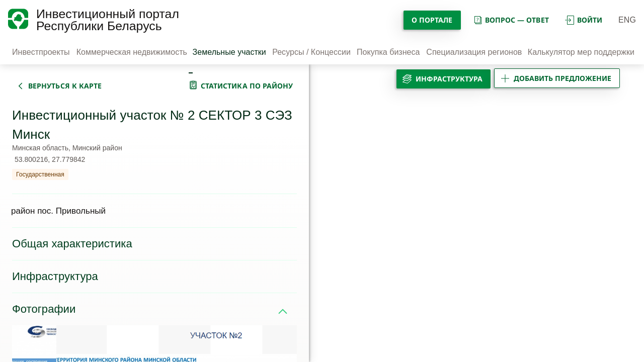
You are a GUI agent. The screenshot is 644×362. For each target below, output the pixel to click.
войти (584, 20)
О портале (432, 20)
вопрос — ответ (511, 20)
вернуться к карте (65, 86)
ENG (627, 20)
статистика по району (247, 86)
